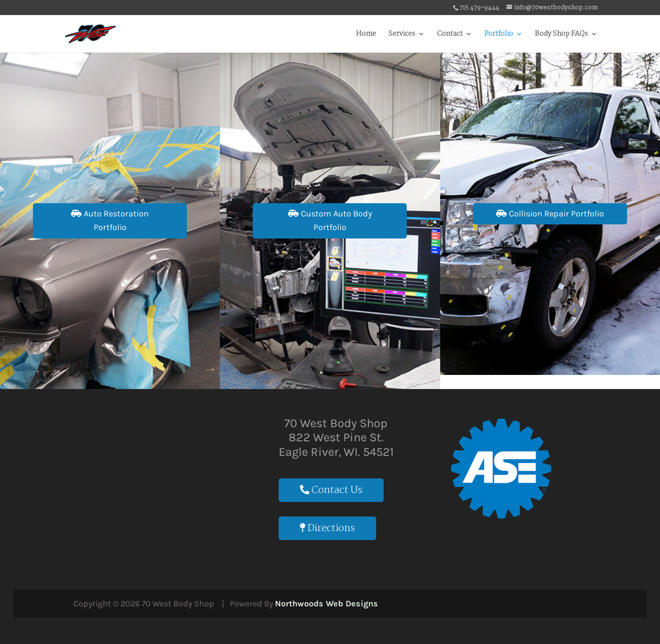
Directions (327, 528)
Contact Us (331, 490)
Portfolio (499, 35)
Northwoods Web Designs (326, 604)
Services (402, 35)
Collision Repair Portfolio (550, 214)
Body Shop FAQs (561, 35)
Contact (450, 35)
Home (366, 35)
